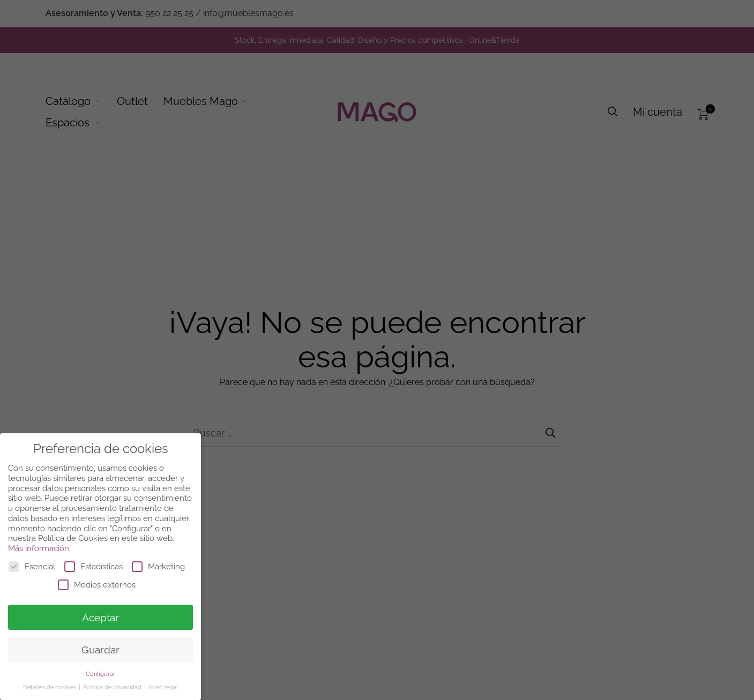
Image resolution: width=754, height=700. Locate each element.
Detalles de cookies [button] (50, 687)
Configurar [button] (100, 674)
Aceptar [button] (100, 618)
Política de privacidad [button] (113, 687)
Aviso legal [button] (163, 687)
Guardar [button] (100, 650)
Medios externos (97, 585)
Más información (39, 548)
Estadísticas (94, 567)
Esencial (32, 567)
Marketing (158, 567)
